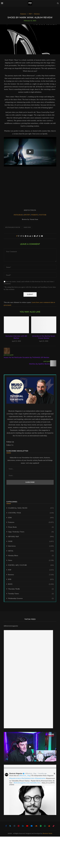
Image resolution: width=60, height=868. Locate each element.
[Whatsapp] (45, 826)
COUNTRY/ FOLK (31, 513)
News (31, 560)
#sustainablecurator (13, 227)
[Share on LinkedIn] (28, 236)
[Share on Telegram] (35, 236)
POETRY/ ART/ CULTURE (31, 565)
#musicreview (15, 778)
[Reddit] (49, 826)
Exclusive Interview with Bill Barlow (16, 337)
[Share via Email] (42, 236)
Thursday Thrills (31, 589)
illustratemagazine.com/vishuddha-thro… (27, 783)
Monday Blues (31, 556)
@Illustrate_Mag (31, 773)
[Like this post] (19, 236)
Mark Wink (27, 227)
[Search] (58, 3)
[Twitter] (10, 826)
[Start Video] (30, 152)
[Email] (32, 826)
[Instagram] (14, 826)
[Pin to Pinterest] (26, 236)
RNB (31, 579)
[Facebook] (6, 826)
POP (31, 570)
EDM (31, 518)
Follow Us (10, 445)
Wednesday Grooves (31, 598)
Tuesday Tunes (31, 594)
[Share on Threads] (40, 236)
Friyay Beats (31, 527)
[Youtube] (27, 826)
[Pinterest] (19, 826)
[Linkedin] (23, 826)
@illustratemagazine (11, 626)
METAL (31, 551)
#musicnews (40, 778)
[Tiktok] (54, 826)
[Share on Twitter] (23, 236)
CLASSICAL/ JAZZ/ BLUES (31, 508)
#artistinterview (28, 778)
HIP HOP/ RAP (31, 537)
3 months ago (42, 773)
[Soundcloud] (36, 826)
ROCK (31, 584)
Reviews (31, 575)
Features (31, 522)
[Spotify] (41, 826)
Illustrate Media (47, 833)
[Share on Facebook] (21, 236)
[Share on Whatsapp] (32, 236)
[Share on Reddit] (30, 236)
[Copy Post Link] (37, 236)
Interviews (31, 546)
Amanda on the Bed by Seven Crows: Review (44, 337)
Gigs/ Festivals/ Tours (31, 532)
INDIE (31, 541)
